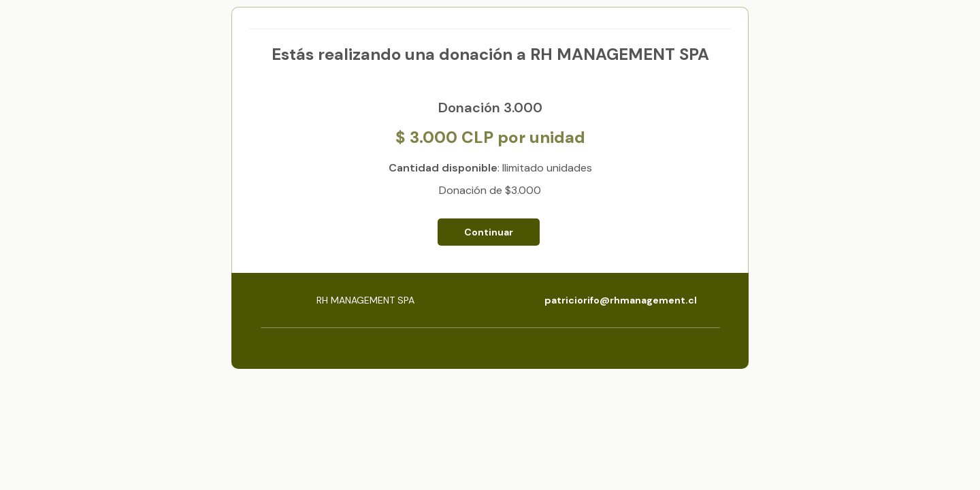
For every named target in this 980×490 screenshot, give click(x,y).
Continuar (489, 232)
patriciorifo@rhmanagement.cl (621, 300)
